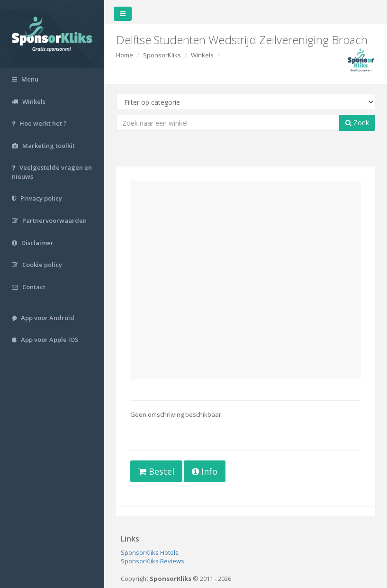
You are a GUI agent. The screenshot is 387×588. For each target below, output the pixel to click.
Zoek (357, 123)
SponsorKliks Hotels (150, 552)
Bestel (156, 471)
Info (205, 471)
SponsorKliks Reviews (153, 561)
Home (125, 55)
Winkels (202, 55)
